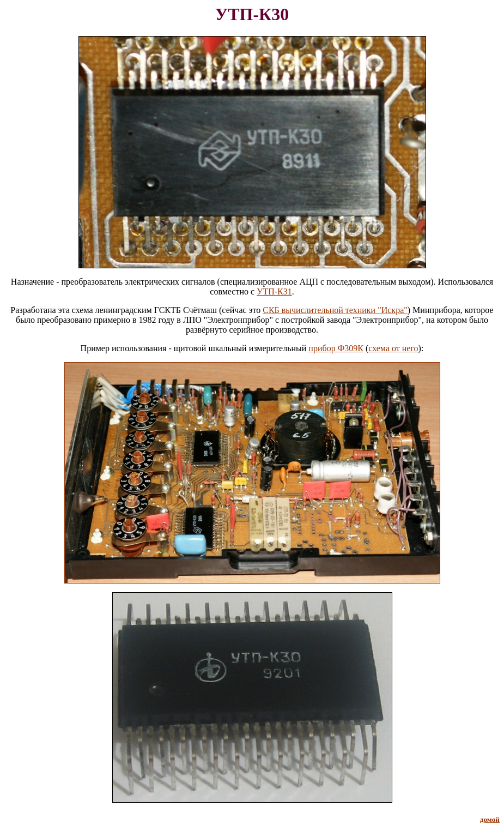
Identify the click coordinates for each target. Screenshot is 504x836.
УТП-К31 (274, 291)
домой (490, 819)
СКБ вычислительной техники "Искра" (335, 310)
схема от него (393, 348)
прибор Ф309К (336, 348)
